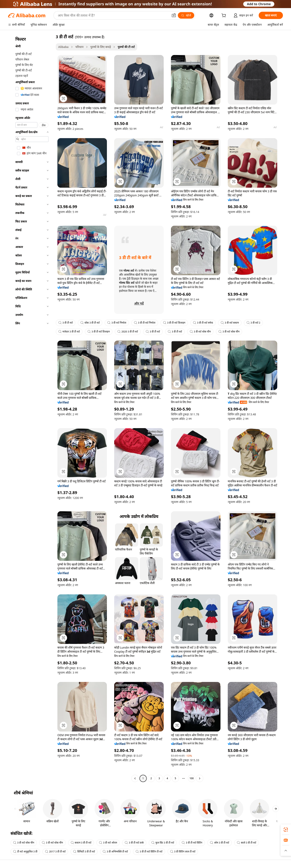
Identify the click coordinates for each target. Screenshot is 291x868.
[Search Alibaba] (113, 15)
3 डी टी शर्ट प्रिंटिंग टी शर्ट (149, 852)
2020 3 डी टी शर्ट (128, 332)
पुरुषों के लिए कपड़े (101, 47)
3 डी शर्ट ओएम (108, 843)
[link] (286, 830)
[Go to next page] (200, 778)
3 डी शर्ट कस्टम (230, 323)
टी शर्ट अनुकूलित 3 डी (25, 852)
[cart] (225, 16)
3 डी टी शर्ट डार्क (134, 843)
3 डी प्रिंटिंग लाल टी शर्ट (183, 852)
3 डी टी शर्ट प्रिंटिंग (192, 843)
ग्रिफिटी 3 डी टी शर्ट (84, 852)
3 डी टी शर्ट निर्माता (145, 323)
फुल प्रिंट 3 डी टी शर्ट (163, 843)
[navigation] (31, 408)
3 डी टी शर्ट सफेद (203, 323)
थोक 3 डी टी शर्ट (90, 323)
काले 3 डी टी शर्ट (247, 843)
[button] (174, 15)
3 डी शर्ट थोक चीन (200, 332)
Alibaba (63, 47)
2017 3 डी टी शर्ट (55, 852)
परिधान (79, 47)
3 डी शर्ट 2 (253, 323)
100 (192, 778)
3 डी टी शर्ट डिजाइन (174, 323)
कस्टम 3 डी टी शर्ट (81, 843)
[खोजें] (186, 15)
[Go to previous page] (135, 778)
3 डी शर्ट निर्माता (117, 323)
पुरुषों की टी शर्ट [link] (126, 47)
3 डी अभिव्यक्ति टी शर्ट (115, 852)
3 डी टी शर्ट (66, 323)
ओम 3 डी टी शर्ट (220, 843)
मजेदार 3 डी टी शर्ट (69, 332)
